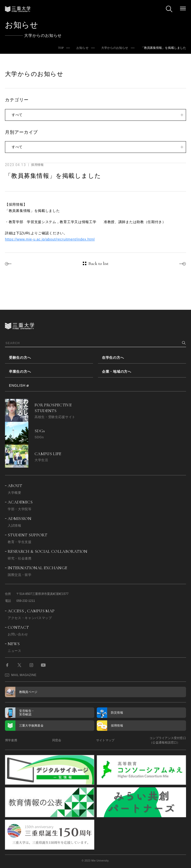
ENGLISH (17, 385)
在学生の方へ (113, 358)
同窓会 (57, 740)
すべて (17, 115)
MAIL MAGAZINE (21, 675)
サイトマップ (105, 740)
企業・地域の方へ (117, 372)
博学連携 (11, 740)
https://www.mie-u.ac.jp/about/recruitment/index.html (50, 239)
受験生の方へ (20, 358)
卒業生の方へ (20, 372)
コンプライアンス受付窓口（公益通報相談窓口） (168, 740)
